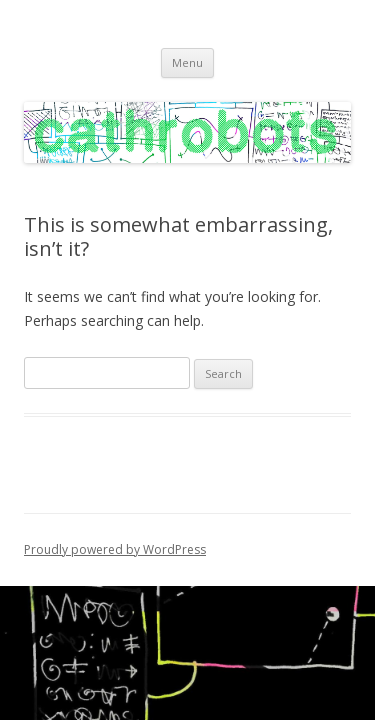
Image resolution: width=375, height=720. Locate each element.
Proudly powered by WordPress (115, 549)
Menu (187, 62)
